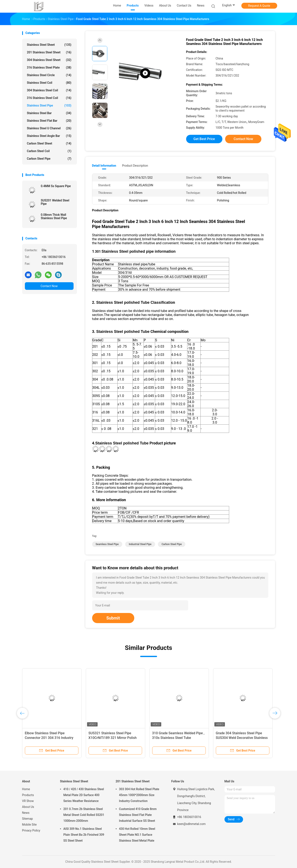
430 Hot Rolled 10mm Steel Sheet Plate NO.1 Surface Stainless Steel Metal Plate (137, 835)
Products (28, 795)
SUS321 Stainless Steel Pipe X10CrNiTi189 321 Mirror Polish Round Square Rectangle (113, 738)
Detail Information (104, 166)
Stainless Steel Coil (49, 83)
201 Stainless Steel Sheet (49, 52)
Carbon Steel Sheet (49, 143)
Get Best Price (204, 139)
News (26, 813)
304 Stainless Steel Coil (49, 90)
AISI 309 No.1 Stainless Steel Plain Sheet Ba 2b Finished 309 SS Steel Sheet (84, 835)
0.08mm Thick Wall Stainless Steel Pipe (54, 216)
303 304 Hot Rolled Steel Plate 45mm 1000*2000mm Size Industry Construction (139, 795)
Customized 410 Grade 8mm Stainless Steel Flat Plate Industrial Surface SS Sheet (138, 815)
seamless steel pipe (107, 544)
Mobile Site (30, 825)
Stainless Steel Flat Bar (49, 121)
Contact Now (49, 286)
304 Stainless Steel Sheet (49, 60)
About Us (28, 807)
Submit (113, 618)
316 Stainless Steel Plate (49, 67)
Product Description (135, 166)
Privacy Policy (31, 830)
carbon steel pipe (172, 544)
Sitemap (28, 819)
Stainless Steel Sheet (49, 45)
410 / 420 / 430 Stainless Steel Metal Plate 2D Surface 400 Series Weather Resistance (84, 795)
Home (26, 789)
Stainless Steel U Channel (49, 128)
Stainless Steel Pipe (49, 105)
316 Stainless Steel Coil (49, 98)
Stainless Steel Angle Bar (49, 136)
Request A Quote (259, 6)
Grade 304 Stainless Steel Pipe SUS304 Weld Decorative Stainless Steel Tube (242, 738)
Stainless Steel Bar (49, 113)
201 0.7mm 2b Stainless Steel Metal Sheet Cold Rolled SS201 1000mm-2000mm (84, 815)
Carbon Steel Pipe (49, 159)
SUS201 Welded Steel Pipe (55, 202)
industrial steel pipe (140, 544)
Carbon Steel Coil (49, 151)
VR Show (28, 801)
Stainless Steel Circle (49, 75)
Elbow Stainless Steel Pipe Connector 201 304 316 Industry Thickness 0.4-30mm (49, 738)
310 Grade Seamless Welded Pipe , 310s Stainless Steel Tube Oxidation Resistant (178, 738)
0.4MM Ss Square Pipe (56, 186)
